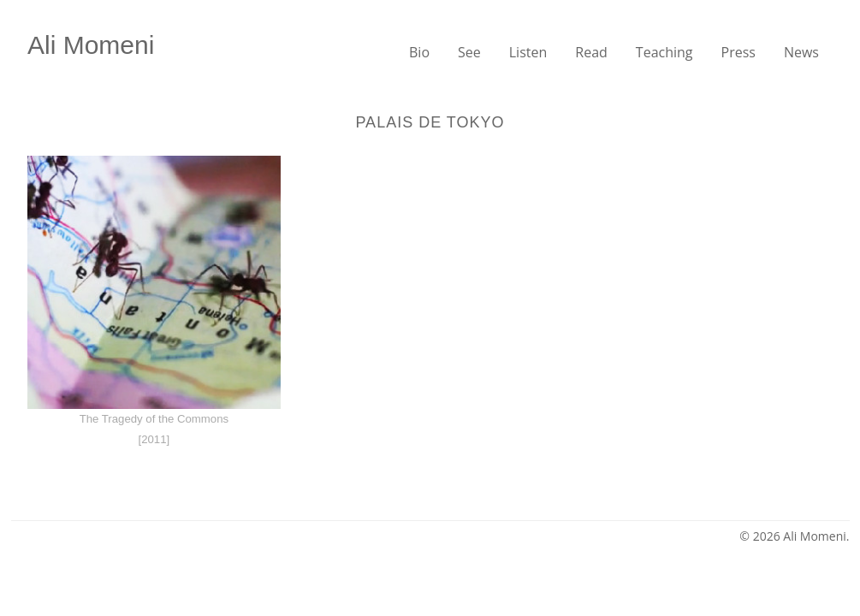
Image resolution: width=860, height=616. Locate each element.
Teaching (664, 52)
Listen (528, 52)
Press (738, 52)
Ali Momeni (91, 45)
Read (591, 52)
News (801, 52)
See (469, 52)
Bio (419, 52)
